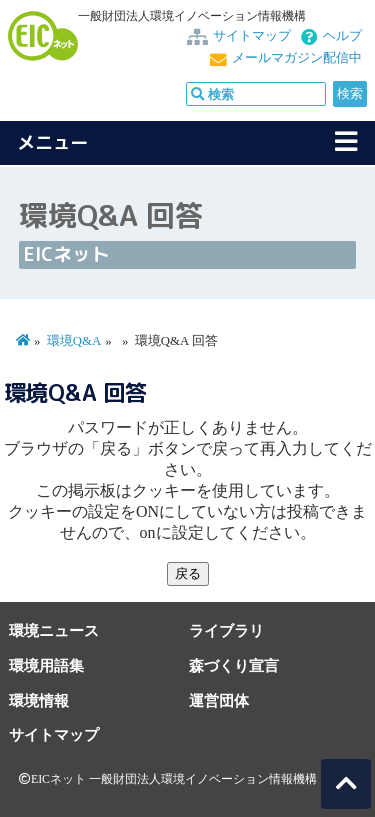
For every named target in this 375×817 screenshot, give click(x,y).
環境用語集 (46, 665)
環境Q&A (74, 341)
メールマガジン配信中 (297, 58)
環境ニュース (54, 630)
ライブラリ (226, 630)
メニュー (53, 142)
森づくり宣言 (234, 665)
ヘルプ (342, 36)
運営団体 (219, 700)
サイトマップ (252, 36)
